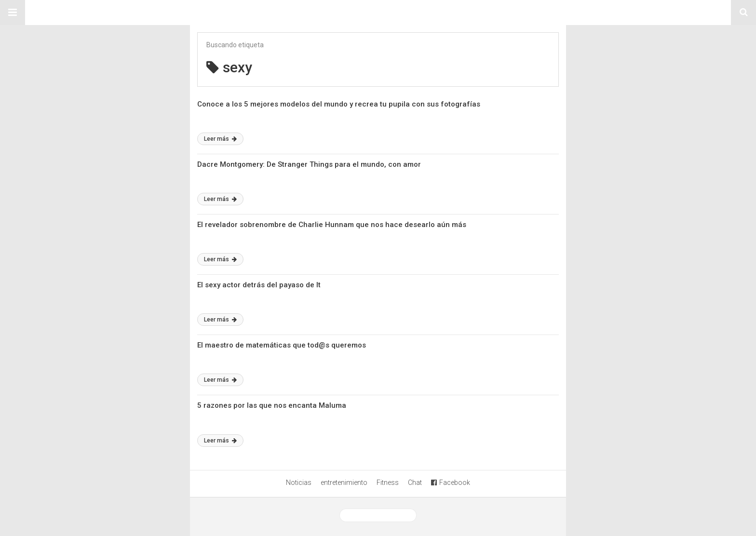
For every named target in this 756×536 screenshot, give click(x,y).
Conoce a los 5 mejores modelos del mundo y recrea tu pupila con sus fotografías (339, 104)
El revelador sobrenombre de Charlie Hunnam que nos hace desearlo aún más (332, 225)
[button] (13, 13)
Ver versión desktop (378, 515)
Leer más (220, 139)
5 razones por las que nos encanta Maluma (272, 405)
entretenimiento (344, 482)
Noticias (299, 482)
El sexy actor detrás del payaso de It (259, 285)
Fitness (388, 482)
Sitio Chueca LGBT (378, 13)
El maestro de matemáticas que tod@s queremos (282, 345)
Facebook (451, 482)
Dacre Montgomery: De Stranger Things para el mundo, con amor (309, 164)
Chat (415, 482)
